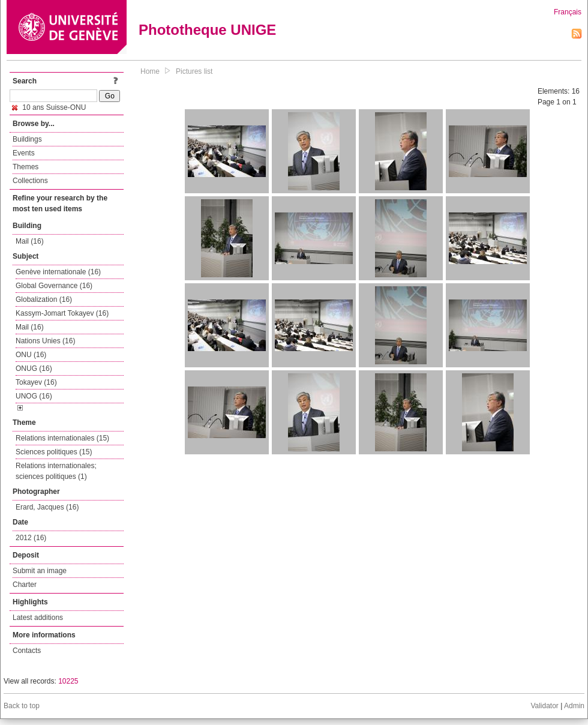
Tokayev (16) (36, 382)
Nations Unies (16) (45, 341)
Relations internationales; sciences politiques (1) (56, 471)
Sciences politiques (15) (54, 452)
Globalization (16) (44, 299)
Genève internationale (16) (58, 272)
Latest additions (38, 618)
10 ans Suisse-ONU (49, 107)
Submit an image (40, 571)
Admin (574, 706)
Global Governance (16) (54, 286)
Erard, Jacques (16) (47, 507)
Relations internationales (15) (62, 438)
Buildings (27, 139)
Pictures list (194, 71)
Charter (25, 585)
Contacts (27, 651)
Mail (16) (30, 241)
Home (150, 71)
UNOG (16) (34, 396)
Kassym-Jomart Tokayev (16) (62, 313)
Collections (30, 181)
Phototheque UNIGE (207, 30)
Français (568, 12)
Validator (544, 706)
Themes (25, 167)
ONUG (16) (34, 369)
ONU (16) (31, 355)
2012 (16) (31, 538)
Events (24, 153)
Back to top (22, 706)
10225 (68, 681)
